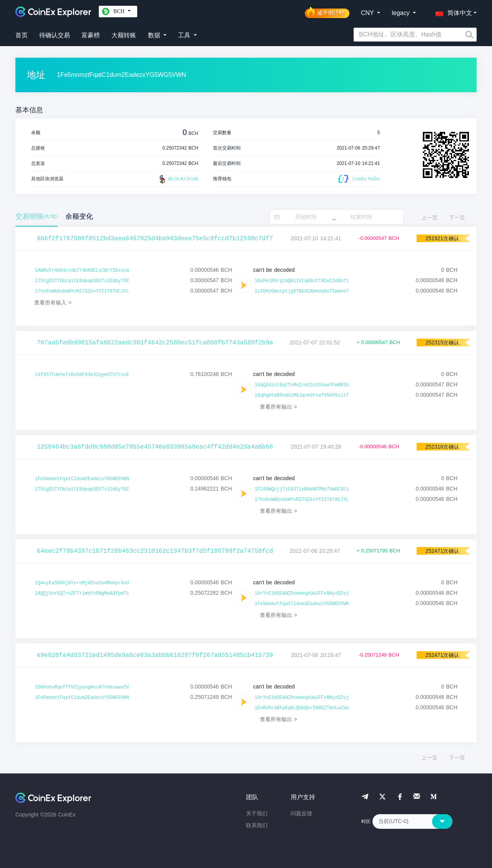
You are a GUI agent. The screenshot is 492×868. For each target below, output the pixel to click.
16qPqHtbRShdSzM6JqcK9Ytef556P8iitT (302, 396)
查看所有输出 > (278, 407)
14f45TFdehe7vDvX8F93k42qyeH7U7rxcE (82, 375)
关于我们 (257, 813)
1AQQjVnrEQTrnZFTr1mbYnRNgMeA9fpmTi (82, 594)
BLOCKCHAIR (178, 179)
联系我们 (257, 825)
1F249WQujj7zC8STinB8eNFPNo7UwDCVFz (302, 489)
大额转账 (124, 35)
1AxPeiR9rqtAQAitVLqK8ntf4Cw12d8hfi (302, 281)
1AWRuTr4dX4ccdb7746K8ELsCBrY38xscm (82, 271)
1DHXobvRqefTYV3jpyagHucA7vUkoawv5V (82, 687)
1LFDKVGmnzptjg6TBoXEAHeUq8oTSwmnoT (302, 291)
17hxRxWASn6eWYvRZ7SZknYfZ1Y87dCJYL (82, 291)
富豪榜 (91, 35)
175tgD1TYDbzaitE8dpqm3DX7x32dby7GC (82, 281)
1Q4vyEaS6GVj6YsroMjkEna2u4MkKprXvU (82, 583)
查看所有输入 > (53, 303)
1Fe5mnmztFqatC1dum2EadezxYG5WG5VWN (82, 479)
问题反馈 (301, 813)
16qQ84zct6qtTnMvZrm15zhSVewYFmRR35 (302, 385)
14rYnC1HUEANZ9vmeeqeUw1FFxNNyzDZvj (302, 594)
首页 (22, 35)
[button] (452, 12)
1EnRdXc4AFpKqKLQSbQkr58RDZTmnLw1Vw (302, 708)
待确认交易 (55, 35)
